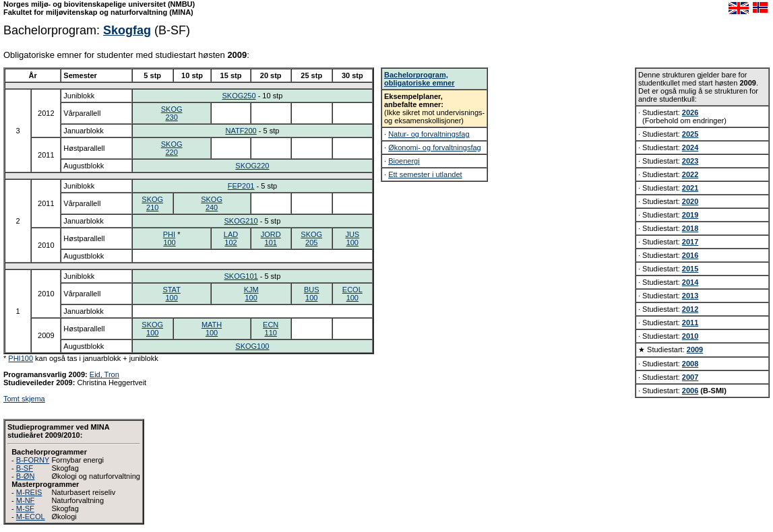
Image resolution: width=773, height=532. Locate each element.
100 (169, 242)
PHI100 (21, 358)
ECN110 (271, 329)
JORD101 (271, 238)
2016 (690, 255)
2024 (690, 147)
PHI (169, 234)
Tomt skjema (24, 399)
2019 (690, 215)
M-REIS (29, 492)
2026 (690, 112)
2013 (690, 296)
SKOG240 (212, 203)
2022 (690, 174)
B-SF (25, 468)
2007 (690, 377)
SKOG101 (241, 276)
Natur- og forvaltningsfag (429, 134)
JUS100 (352, 238)
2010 (690, 336)
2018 (690, 228)
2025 (690, 134)
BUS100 (312, 294)
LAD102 (231, 238)
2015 (690, 269)
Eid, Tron (104, 374)
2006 (690, 391)
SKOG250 (239, 96)
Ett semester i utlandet (425, 174)
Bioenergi (404, 161)
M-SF (25, 508)
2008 (690, 364)
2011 (690, 323)
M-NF (26, 500)
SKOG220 (172, 148)
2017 (690, 242)
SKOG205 (311, 238)
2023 (690, 161)
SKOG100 (152, 329)
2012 (690, 309)
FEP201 (241, 186)
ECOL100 (352, 294)
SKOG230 (172, 113)
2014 (690, 282)
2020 (690, 201)
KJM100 (251, 294)
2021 (690, 188)
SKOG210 (152, 203)
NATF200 (241, 131)
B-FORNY (33, 460)
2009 (695, 350)
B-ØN (26, 476)
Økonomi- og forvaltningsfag (435, 147)
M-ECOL (31, 517)
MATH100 (212, 329)
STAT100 (171, 294)
